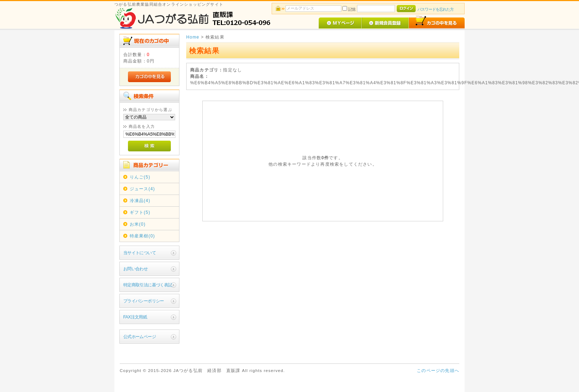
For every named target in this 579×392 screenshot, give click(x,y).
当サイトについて (140, 253)
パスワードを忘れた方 (436, 9)
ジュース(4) (142, 189)
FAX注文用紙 (135, 317)
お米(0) (138, 224)
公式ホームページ (140, 337)
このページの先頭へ (438, 371)
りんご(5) (140, 177)
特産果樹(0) (142, 236)
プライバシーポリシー (144, 301)
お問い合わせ (135, 269)
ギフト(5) (140, 212)
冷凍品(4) (140, 201)
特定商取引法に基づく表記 (148, 285)
